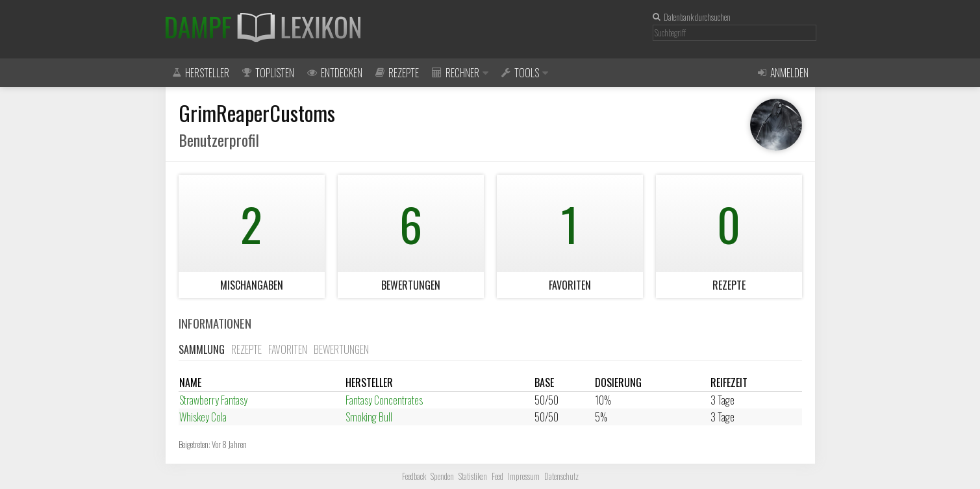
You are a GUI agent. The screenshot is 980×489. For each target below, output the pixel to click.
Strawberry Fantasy (213, 400)
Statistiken (473, 476)
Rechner (460, 73)
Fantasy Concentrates (384, 400)
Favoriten (288, 349)
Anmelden (783, 73)
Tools (525, 73)
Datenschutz (561, 476)
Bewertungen (341, 349)
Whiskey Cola (203, 417)
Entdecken (335, 73)
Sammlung (202, 349)
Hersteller (201, 73)
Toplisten (268, 73)
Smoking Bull (369, 417)
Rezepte (397, 73)
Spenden (442, 476)
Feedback (414, 476)
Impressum (524, 476)
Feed (497, 476)
